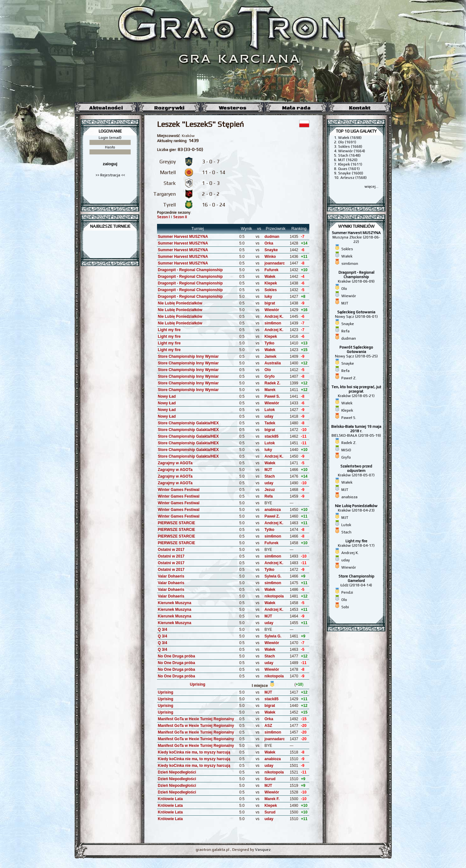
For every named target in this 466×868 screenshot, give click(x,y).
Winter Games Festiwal (179, 490)
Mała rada (296, 108)
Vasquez (263, 850)
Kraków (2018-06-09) (356, 277)
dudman (272, 237)
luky (268, 297)
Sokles (271, 290)
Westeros (233, 108)
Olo (268, 370)
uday (269, 416)
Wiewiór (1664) (352, 151)
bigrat (270, 303)
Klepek (271, 283)
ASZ (268, 726)
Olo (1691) (347, 142)
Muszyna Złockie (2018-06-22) (356, 237)
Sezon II (180, 217)
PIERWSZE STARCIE (177, 523)
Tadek (270, 423)
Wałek (270, 277)
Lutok (270, 410)
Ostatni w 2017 (171, 550)
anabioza (273, 510)
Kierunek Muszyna (175, 603)
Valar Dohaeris (171, 576)
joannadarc (275, 263)
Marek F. (272, 799)
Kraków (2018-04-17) (356, 543)
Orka (269, 243)
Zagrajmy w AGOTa (175, 463)
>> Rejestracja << (110, 175)
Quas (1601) (349, 169)
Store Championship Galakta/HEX (188, 423)
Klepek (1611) (350, 164)
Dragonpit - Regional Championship (190, 270)
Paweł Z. (272, 516)
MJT (268, 470)
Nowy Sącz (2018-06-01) (356, 314)
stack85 (272, 436)
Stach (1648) (349, 155)
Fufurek (272, 270)
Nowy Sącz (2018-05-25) (356, 352)
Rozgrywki (169, 108)
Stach (270, 476)
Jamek (270, 356)
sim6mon (273, 323)
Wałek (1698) (350, 138)
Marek (270, 390)
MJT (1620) (348, 160)
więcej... (371, 186)
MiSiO (346, 450)
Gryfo (270, 376)
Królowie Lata (171, 799)
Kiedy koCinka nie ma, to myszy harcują (194, 752)
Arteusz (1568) (354, 178)
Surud (270, 779)
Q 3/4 (163, 630)
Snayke (271, 250)
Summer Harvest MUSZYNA (183, 237)
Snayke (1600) (351, 173)
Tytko (269, 343)
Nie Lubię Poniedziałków (180, 303)
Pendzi (347, 592)
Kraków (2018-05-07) (356, 471)
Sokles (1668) (350, 147)
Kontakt (360, 108)
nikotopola (274, 596)
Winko (270, 257)
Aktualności (106, 108)
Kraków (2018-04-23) (356, 508)
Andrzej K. (274, 317)
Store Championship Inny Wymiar (188, 356)
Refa (269, 496)
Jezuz (270, 490)
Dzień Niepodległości (177, 772)
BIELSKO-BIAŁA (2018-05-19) (356, 431)
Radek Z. (272, 383)
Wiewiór (272, 310)
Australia (273, 363)
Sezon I (163, 217)
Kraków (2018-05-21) (356, 391)
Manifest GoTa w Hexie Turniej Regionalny (196, 719)
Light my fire (169, 330)
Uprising (198, 684)
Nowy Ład (167, 396)
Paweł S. (272, 396)
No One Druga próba (177, 656)
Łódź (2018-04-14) (356, 581)
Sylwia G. (273, 576)
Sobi (345, 607)
